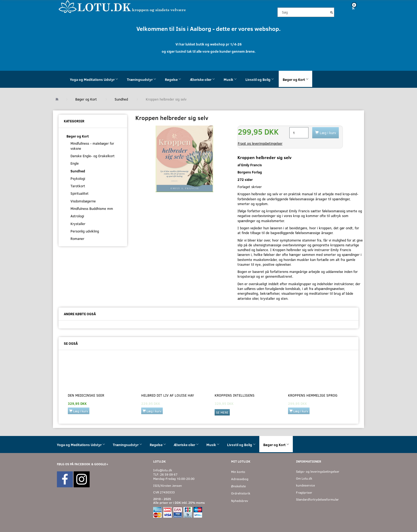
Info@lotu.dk (163, 470)
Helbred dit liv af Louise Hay (168, 395)
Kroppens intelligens (235, 395)
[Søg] (332, 12)
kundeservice (305, 485)
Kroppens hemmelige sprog (313, 395)
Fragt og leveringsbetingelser (260, 143)
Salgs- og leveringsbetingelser (318, 471)
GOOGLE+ (101, 464)
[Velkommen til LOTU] (122, 6)
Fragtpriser (304, 492)
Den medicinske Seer (86, 395)
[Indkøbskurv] (351, 8)
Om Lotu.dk (304, 478)
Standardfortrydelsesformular (317, 499)
